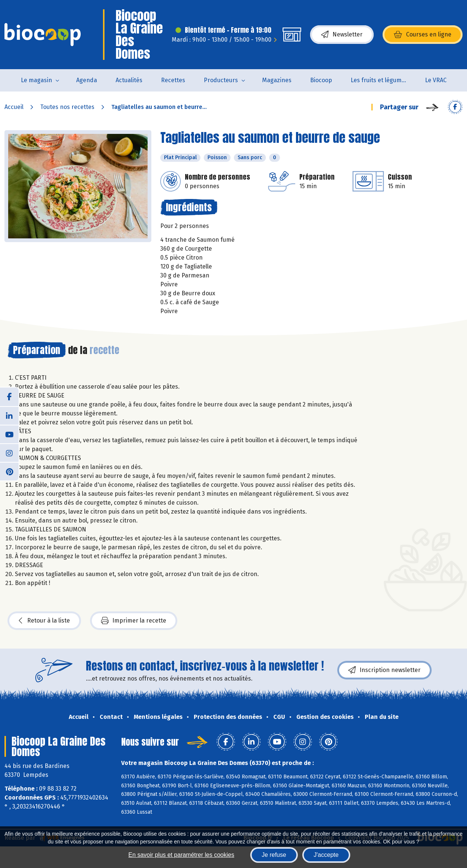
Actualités (129, 80)
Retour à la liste (44, 621)
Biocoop (321, 80)
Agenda (87, 80)
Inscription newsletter (384, 670)
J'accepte (326, 855)
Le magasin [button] (36, 80)
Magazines (277, 80)
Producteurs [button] (221, 80)
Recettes (173, 80)
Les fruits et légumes (379, 80)
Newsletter (342, 35)
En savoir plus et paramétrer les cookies (181, 855)
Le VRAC (436, 80)
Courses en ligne (423, 35)
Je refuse (274, 855)
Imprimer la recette (134, 621)
